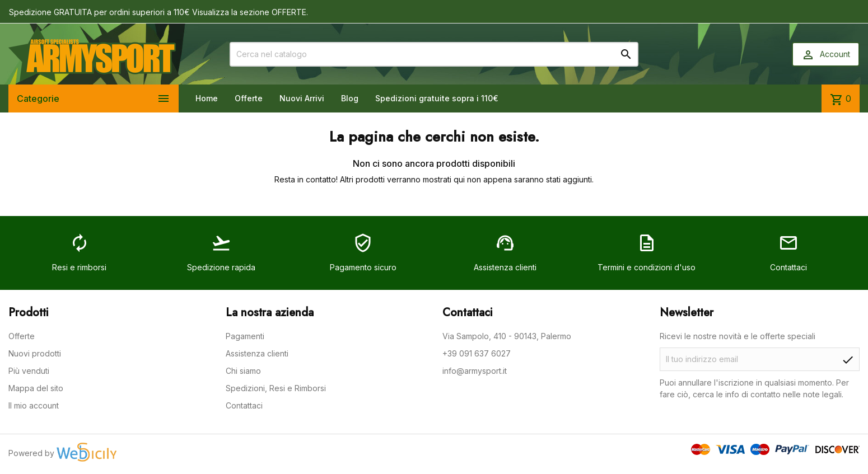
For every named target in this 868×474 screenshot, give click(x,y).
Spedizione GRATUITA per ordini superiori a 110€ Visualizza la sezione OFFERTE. (158, 12)
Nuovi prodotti (35, 353)
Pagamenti (245, 336)
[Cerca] (434, 54)
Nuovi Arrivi (302, 98)
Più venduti (29, 371)
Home (207, 98)
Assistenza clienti (257, 353)
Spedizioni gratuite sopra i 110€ (437, 98)
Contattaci (244, 405)
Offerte (249, 98)
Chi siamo (243, 371)
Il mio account (34, 405)
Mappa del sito (36, 388)
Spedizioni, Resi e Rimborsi (276, 388)
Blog (350, 98)
